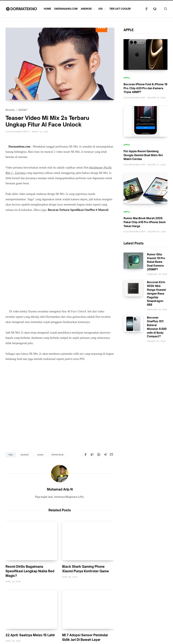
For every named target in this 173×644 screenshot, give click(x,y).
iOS (101, 9)
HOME (47, 9)
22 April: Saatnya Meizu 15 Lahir (30, 635)
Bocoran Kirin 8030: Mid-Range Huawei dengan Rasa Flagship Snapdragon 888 (156, 293)
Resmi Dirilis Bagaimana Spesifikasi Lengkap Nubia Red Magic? (30, 571)
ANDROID (86, 9)
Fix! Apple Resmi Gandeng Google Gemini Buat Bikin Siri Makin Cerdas (143, 155)
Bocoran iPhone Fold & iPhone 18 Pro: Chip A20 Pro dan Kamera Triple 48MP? (145, 88)
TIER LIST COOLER (120, 9)
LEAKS (40, 455)
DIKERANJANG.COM (66, 9)
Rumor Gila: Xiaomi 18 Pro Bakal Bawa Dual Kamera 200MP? (156, 262)
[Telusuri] (166, 9)
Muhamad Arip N (60, 489)
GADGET (23, 110)
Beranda (10, 110)
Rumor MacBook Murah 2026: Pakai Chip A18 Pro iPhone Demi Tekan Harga (145, 222)
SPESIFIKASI (58, 455)
